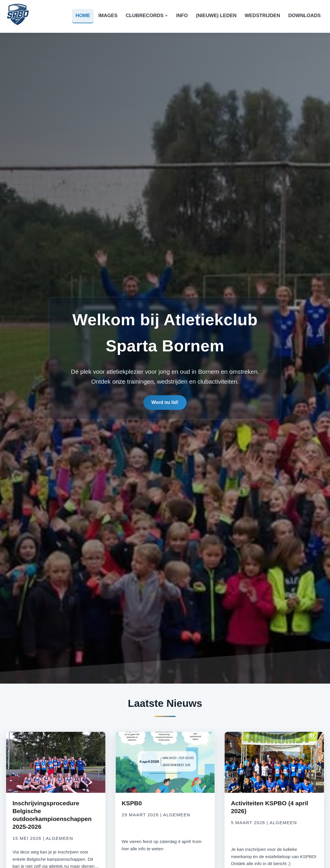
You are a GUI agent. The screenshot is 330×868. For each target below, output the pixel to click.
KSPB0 (132, 803)
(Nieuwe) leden (216, 16)
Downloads (304, 16)
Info (182, 16)
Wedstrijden (262, 16)
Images (108, 16)
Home (83, 16)
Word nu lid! (165, 402)
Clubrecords (145, 16)
